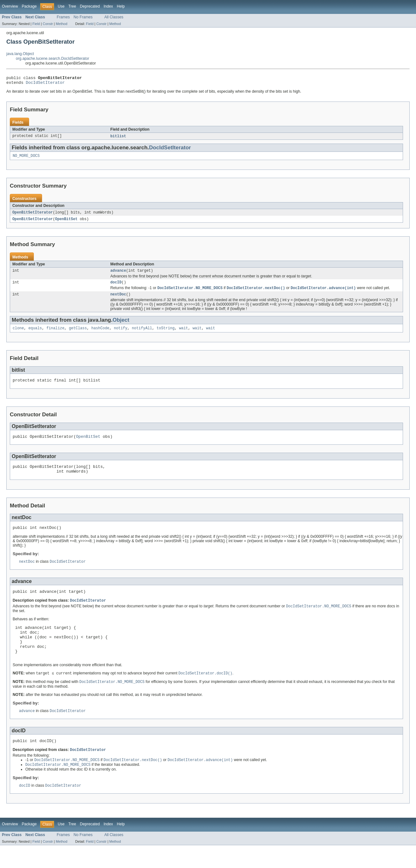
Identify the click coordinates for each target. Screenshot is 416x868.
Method (61, 24)
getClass (78, 334)
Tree (72, 6)
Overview (10, 6)
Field (36, 24)
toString (166, 334)
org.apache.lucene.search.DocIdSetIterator (53, 59)
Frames (63, 17)
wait (183, 334)
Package (29, 6)
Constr (48, 24)
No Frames (83, 17)
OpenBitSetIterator (33, 215)
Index (108, 6)
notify (121, 334)
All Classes (114, 17)
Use (61, 6)
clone (18, 334)
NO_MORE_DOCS (26, 158)
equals (35, 334)
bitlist (118, 138)
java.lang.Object (20, 54)
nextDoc (118, 300)
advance (118, 275)
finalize (56, 334)
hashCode (100, 334)
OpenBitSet (66, 222)
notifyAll (142, 334)
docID (116, 287)
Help (121, 6)
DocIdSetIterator (45, 84)
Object (121, 326)
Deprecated (90, 6)
